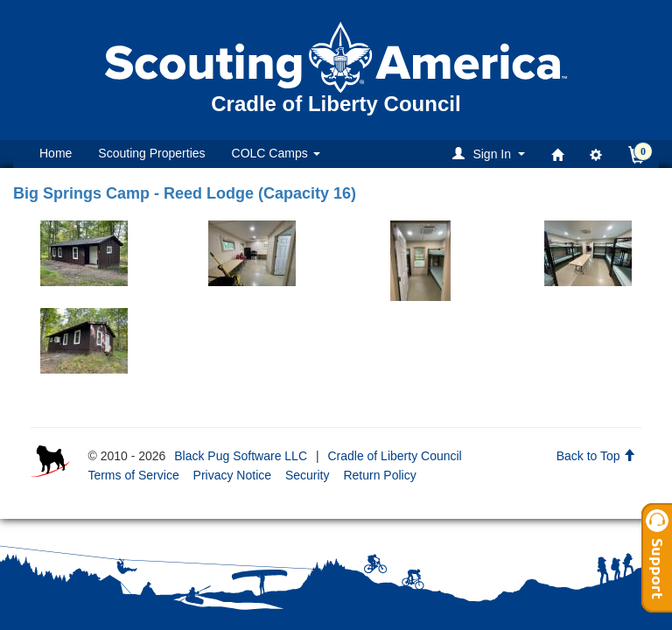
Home (56, 153)
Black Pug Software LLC (241, 456)
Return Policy (379, 475)
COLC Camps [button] (276, 153)
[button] (491, 154)
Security (308, 475)
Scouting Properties (151, 153)
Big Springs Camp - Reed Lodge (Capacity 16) (185, 193)
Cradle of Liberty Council (394, 456)
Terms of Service (133, 475)
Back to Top (596, 456)
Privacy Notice (232, 475)
